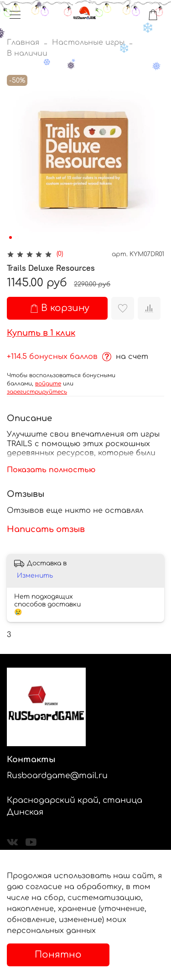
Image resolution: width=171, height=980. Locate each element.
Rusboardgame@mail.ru (57, 775)
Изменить (35, 576)
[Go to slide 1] (10, 237)
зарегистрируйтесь (37, 392)
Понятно (58, 955)
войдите (48, 384)
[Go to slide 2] (17, 237)
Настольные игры (88, 42)
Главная (23, 42)
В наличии (27, 53)
